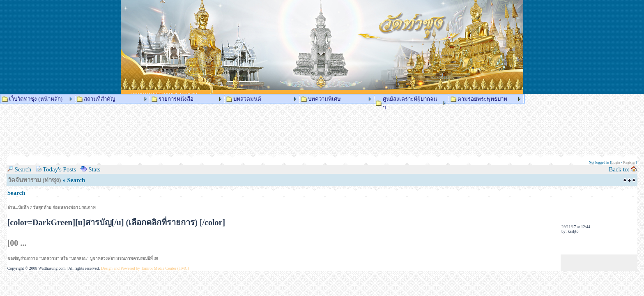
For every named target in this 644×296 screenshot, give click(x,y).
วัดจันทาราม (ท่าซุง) (34, 180)
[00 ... (17, 243)
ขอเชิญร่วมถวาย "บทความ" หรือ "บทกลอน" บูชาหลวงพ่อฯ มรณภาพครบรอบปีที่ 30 (83, 258)
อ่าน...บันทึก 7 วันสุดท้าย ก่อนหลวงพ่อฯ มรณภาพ (52, 207)
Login (616, 162)
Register (629, 162)
